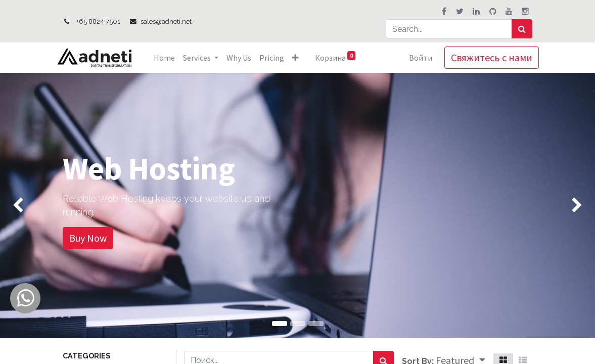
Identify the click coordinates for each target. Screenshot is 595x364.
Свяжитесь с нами (486, 57)
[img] (24, 205)
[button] (302, 58)
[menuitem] (170, 58)
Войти (415, 58)
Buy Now (88, 238)
